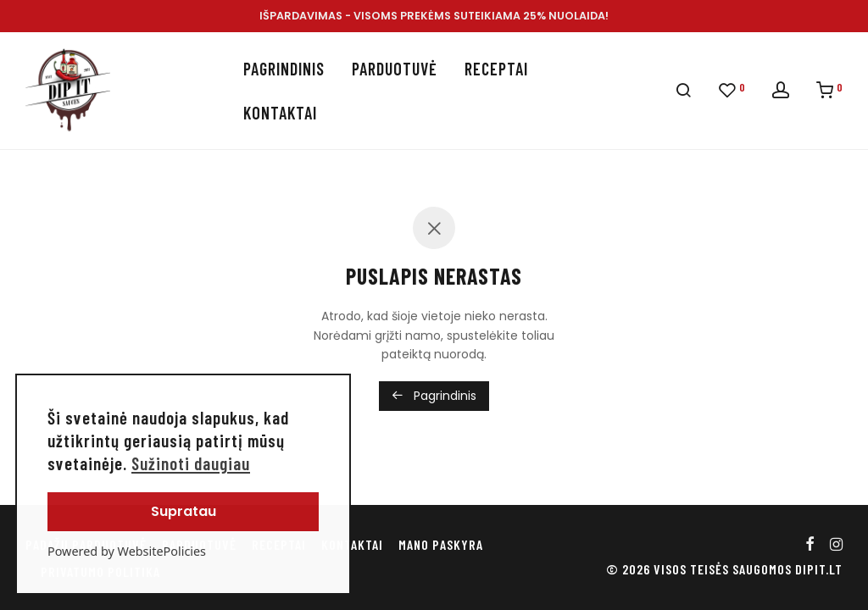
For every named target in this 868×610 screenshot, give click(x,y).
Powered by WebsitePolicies (127, 551)
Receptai (496, 69)
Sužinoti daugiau (191, 463)
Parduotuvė (395, 69)
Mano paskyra (441, 544)
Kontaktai (280, 113)
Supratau (184, 511)
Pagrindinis (284, 69)
